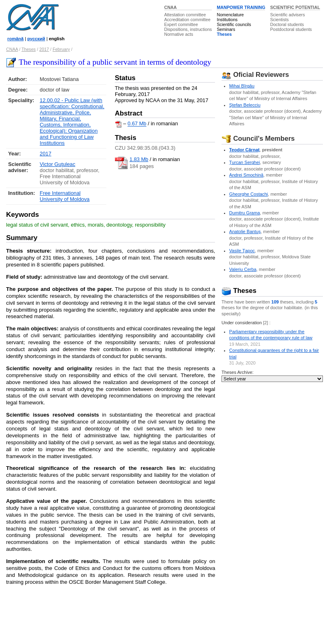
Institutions (227, 20)
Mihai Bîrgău (242, 86)
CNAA (170, 7)
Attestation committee (185, 15)
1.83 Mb (139, 159)
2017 (44, 49)
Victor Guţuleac (58, 164)
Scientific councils (234, 24)
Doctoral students (287, 24)
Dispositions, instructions (188, 29)
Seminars (226, 29)
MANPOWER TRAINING (241, 7)
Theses (224, 34)
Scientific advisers (287, 15)
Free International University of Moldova (65, 196)
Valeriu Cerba (243, 269)
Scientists (279, 20)
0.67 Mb (137, 124)
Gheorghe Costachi (249, 194)
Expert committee (181, 24)
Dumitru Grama (245, 213)
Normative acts (179, 34)
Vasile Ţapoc (242, 251)
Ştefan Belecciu (245, 105)
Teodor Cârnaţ (245, 150)
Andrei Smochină (246, 175)
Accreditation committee (187, 20)
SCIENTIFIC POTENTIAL (295, 7)
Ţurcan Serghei (245, 162)
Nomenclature (230, 15)
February (61, 49)
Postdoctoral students (291, 29)
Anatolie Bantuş (245, 231)
